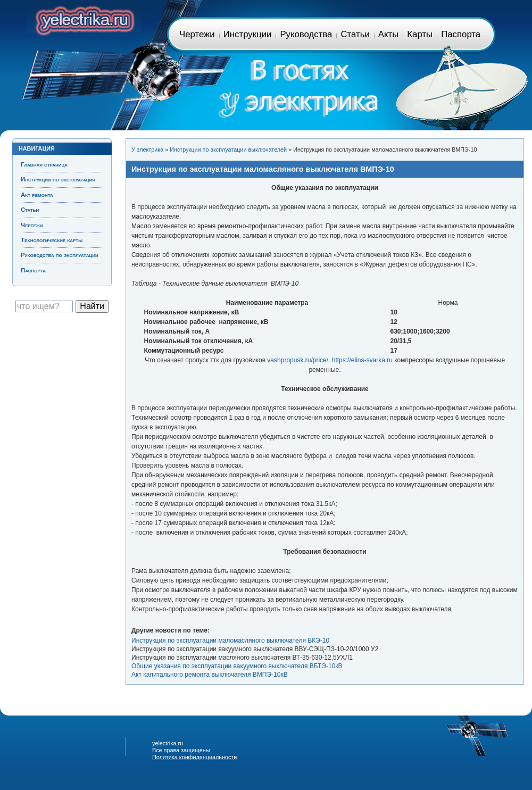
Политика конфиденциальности (194, 757)
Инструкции (248, 34)
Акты (388, 34)
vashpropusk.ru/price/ (298, 360)
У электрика (147, 149)
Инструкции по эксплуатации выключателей (228, 149)
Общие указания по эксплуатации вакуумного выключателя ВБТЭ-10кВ (237, 666)
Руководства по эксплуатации (60, 255)
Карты (420, 34)
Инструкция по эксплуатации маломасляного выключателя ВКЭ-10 (230, 641)
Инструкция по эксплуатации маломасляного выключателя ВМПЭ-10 (263, 169)
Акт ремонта (37, 195)
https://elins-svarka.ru (362, 360)
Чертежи (197, 34)
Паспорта (461, 34)
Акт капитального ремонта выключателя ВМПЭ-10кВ (210, 675)
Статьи (355, 34)
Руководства (306, 34)
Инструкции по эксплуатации (58, 179)
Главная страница (84, 19)
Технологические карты (52, 240)
